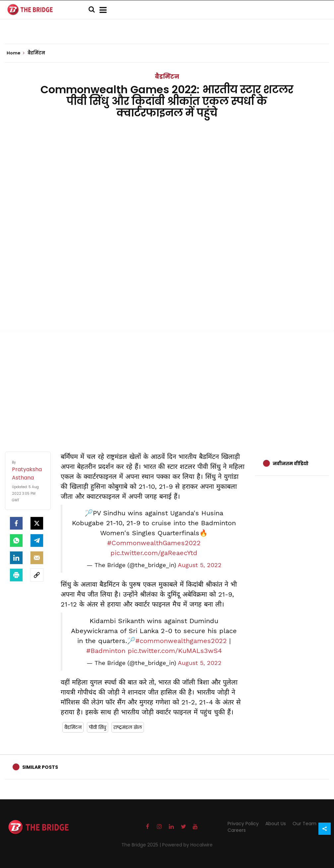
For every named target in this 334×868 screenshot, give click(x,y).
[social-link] (37, 575)
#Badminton (106, 651)
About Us (276, 824)
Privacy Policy (243, 824)
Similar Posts (40, 767)
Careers (237, 830)
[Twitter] (37, 523)
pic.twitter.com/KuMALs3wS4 (175, 651)
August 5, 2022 (200, 565)
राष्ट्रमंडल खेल (128, 727)
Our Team (304, 824)
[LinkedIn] (16, 558)
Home (16, 53)
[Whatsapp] (16, 541)
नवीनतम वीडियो (291, 464)
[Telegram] (37, 541)
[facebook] (16, 523)
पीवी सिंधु (98, 727)
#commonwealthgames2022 (181, 641)
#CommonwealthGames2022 (154, 543)
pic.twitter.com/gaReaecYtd (154, 553)
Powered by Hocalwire (187, 845)
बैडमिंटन (167, 76)
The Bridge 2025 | (142, 845)
